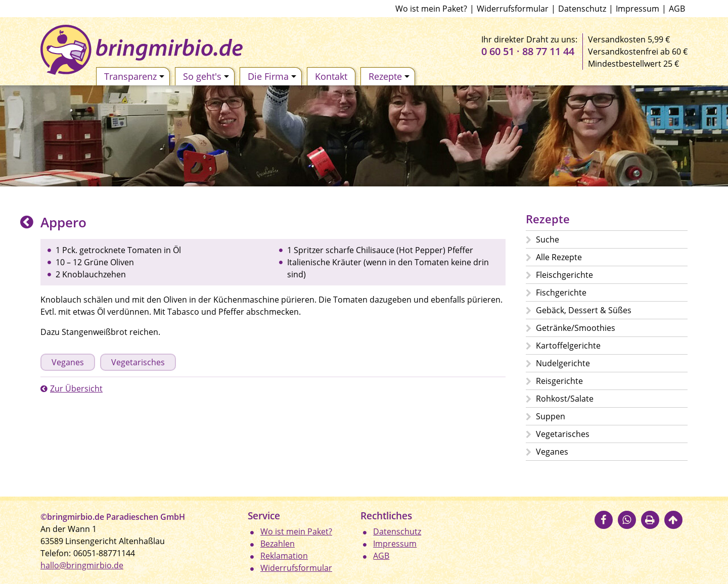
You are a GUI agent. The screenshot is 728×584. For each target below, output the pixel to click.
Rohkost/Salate (565, 399)
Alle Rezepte (559, 257)
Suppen (551, 416)
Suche (548, 239)
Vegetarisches (138, 362)
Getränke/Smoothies (576, 328)
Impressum (638, 9)
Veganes (68, 362)
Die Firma (272, 76)
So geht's (206, 76)
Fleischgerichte (564, 275)
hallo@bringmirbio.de (82, 565)
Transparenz (134, 76)
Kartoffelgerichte (568, 346)
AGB (677, 9)
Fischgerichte (561, 293)
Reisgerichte (559, 381)
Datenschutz (582, 9)
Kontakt (331, 76)
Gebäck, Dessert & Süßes (584, 310)
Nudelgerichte (563, 363)
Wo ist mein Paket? (431, 9)
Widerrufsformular (513, 9)
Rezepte (389, 76)
